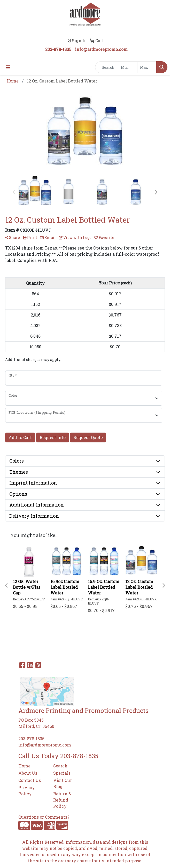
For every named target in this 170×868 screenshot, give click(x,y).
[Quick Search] (107, 67)
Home (24, 766)
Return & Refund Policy (62, 800)
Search (60, 766)
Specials (62, 773)
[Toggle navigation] (8, 67)
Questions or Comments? (44, 817)
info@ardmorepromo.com (101, 49)
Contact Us (30, 780)
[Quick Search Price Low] (128, 67)
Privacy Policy (27, 791)
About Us (28, 773)
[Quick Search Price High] (147, 67)
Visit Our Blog (63, 783)
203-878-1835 (58, 49)
